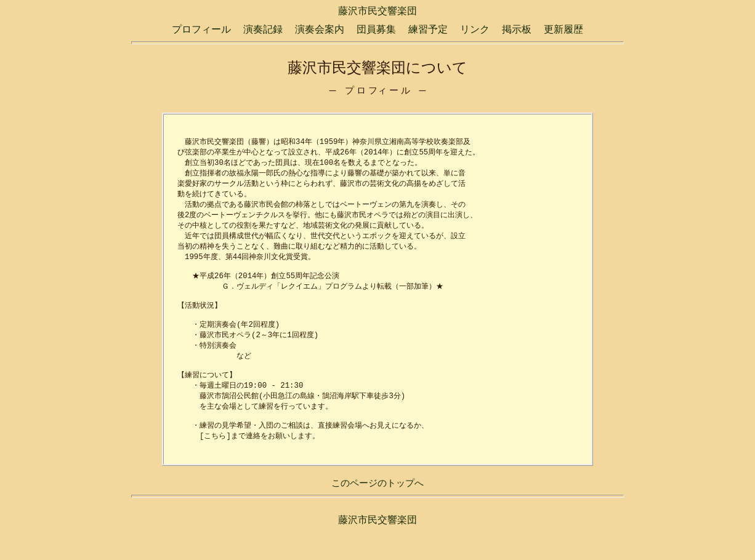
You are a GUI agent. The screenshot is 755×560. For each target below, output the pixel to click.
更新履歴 (563, 29)
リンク (475, 29)
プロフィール (201, 29)
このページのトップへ (377, 511)
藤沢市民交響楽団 (377, 11)
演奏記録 (263, 29)
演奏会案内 (320, 29)
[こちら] (215, 462)
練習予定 (428, 29)
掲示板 (517, 29)
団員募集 (376, 29)
